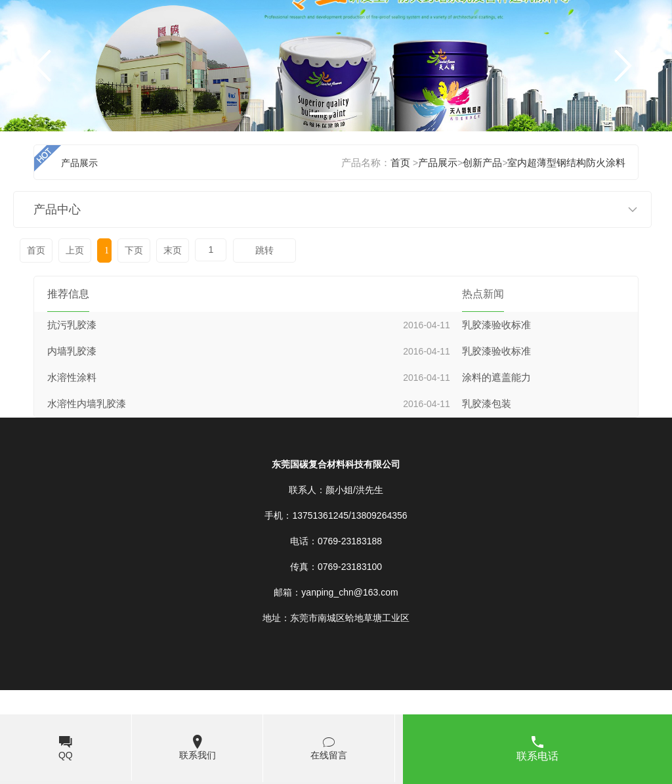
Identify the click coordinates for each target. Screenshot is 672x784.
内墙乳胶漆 (72, 351)
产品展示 (438, 163)
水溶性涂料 (72, 378)
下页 (134, 250)
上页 (75, 250)
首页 (400, 163)
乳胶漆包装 (487, 404)
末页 (173, 250)
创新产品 (482, 163)
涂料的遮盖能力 (496, 378)
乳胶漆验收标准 (496, 325)
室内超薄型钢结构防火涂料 (566, 163)
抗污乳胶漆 (72, 325)
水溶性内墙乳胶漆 (87, 404)
